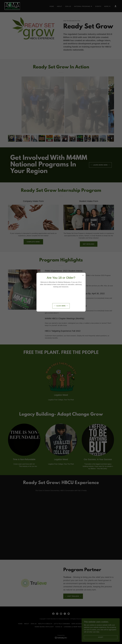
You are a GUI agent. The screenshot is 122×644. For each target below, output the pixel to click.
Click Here (61, 306)
